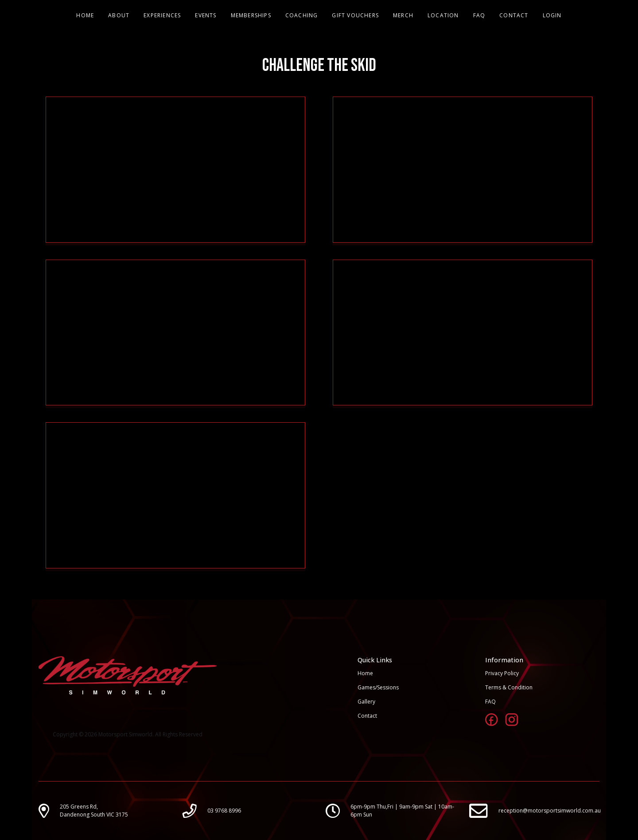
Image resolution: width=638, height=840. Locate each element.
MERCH (403, 15)
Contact (367, 716)
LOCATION (443, 15)
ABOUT (119, 15)
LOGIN (552, 15)
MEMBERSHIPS (251, 15)
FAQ (479, 15)
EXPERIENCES (162, 15)
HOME (85, 15)
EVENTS (206, 15)
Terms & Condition (509, 687)
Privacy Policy (502, 673)
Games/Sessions (378, 687)
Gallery (366, 702)
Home (365, 673)
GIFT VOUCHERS (355, 15)
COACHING (302, 15)
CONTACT (514, 15)
